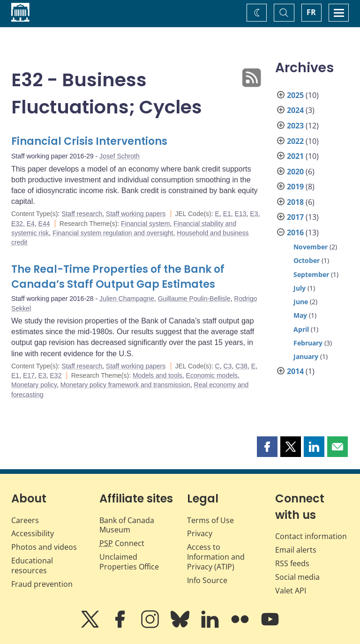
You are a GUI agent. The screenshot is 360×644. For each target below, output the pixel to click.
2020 (295, 172)
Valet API (291, 591)
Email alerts (296, 550)
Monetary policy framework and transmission (125, 385)
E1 (227, 214)
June (301, 302)
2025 (295, 95)
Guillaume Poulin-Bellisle (194, 299)
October (307, 260)
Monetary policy (34, 385)
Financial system (145, 224)
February (308, 343)
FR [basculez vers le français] (311, 12)
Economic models (212, 375)
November (311, 247)
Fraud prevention (42, 584)
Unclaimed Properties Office (129, 562)
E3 (254, 214)
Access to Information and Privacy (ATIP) (216, 557)
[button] (267, 447)
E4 (31, 224)
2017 (295, 217)
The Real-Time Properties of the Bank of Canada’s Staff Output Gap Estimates (118, 277)
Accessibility (33, 533)
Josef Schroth (120, 156)
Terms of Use (210, 520)
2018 (295, 202)
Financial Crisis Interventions (89, 141)
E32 (17, 224)
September (311, 274)
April (301, 329)
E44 (44, 224)
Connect (122, 543)
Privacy (200, 533)
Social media (297, 577)
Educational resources (32, 565)
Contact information (311, 536)
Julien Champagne (127, 299)
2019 (295, 187)
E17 (29, 375)
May (300, 315)
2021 (295, 156)
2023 (295, 126)
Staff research (82, 214)
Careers (25, 520)
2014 (295, 371)
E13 (241, 214)
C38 (241, 366)
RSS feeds (292, 563)
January (306, 356)
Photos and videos (44, 547)
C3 (227, 366)
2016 (295, 232)
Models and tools (157, 375)
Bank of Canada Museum (127, 525)
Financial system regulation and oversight (113, 233)
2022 (295, 141)
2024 (295, 110)
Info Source (207, 580)
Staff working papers (136, 214)
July (300, 288)
